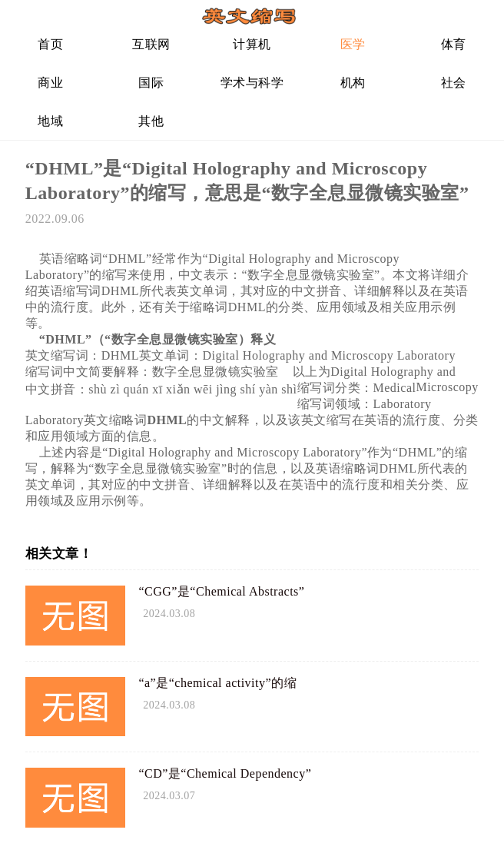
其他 (151, 121)
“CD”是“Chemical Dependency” (225, 773)
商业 (50, 83)
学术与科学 (252, 83)
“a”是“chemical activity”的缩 (217, 683)
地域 (50, 121)
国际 (151, 83)
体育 (454, 44)
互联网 (151, 44)
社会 (454, 83)
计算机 (252, 44)
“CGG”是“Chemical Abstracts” (221, 591)
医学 (353, 44)
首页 (50, 44)
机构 (353, 83)
